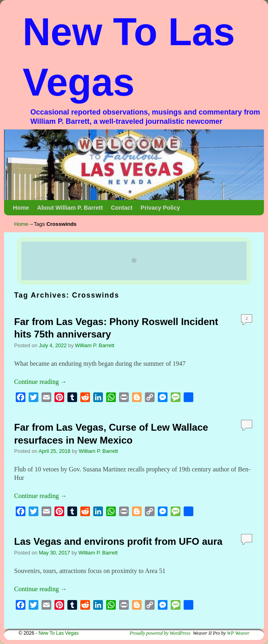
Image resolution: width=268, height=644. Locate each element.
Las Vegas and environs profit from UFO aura (118, 541)
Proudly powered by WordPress (160, 633)
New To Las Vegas (59, 633)
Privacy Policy (160, 208)
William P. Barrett (95, 345)
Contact (122, 208)
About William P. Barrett (70, 208)
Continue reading (41, 382)
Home (21, 208)
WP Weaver (238, 633)
